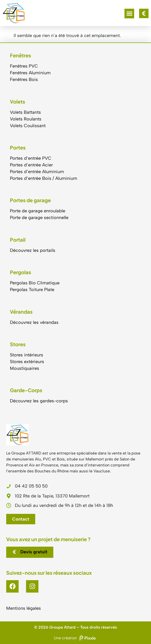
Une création (75, 638)
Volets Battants (25, 112)
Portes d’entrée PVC (31, 158)
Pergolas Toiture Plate (32, 290)
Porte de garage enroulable (38, 211)
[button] (129, 14)
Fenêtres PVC (24, 66)
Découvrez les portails (33, 250)
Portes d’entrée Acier (31, 165)
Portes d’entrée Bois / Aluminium (44, 178)
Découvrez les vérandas (34, 322)
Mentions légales (24, 608)
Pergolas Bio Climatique (35, 283)
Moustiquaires (25, 368)
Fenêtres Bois (24, 79)
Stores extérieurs (27, 362)
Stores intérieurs (27, 355)
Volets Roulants (26, 119)
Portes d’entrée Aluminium (37, 172)
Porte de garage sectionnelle (39, 218)
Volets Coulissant (28, 126)
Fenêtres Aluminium (30, 73)
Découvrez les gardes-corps (39, 401)
